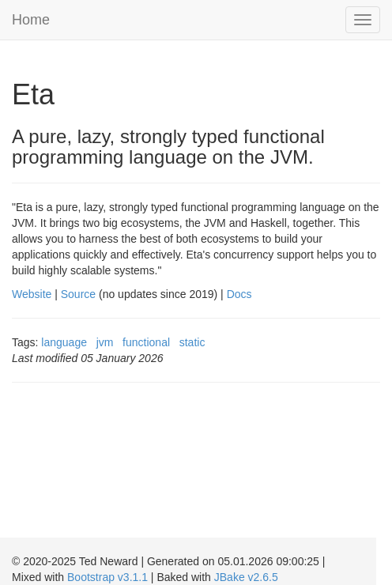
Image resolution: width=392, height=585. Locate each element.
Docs (239, 294)
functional (146, 342)
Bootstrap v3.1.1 (107, 577)
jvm (105, 342)
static (192, 342)
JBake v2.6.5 (246, 577)
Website (32, 294)
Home (31, 20)
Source (78, 294)
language (64, 342)
